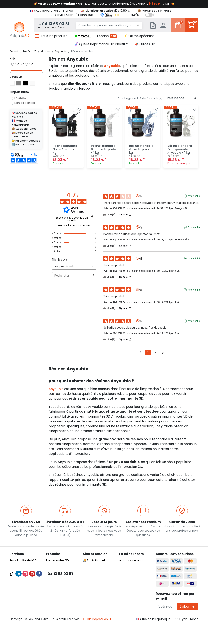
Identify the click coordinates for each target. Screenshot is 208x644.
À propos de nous (132, 560)
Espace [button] (107, 36)
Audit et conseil (21, 590)
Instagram (25, 626)
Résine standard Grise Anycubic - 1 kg (142, 149)
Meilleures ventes (22, 585)
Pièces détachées (59, 595)
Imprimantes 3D (57, 560)
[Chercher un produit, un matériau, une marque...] (109, 25)
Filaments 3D (55, 570)
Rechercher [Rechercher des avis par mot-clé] (72, 276)
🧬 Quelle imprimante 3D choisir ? (101, 44)
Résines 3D (54, 585)
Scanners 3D (55, 565)
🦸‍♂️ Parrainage (92, 599)
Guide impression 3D (98, 638)
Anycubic (112, 66)
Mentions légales (131, 575)
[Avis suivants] (163, 353)
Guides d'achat (20, 580)
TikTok (12, 626)
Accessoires (55, 590)
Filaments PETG (57, 580)
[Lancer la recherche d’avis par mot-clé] (94, 276)
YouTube (32, 626)
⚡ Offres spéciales (139, 36)
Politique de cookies (133, 580)
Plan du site (127, 590)
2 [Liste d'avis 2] (156, 352)
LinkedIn (18, 626)
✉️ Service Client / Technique (72, 15)
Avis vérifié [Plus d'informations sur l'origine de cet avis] (194, 196)
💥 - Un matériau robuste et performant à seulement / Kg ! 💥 (104, 4)
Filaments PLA (56, 575)
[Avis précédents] (141, 352)
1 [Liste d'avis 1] (148, 352)
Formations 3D (20, 595)
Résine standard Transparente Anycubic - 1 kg (180, 149)
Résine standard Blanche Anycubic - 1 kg (104, 149)
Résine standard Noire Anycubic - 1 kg (66, 149)
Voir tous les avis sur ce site (74, 226)
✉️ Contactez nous (96, 604)
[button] (82, 36)
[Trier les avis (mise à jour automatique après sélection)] (74, 266)
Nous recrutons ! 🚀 (133, 585)
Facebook (39, 626)
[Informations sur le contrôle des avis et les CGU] (92, 216)
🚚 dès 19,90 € (106, 11)
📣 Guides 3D (145, 44)
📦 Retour (154, 11)
